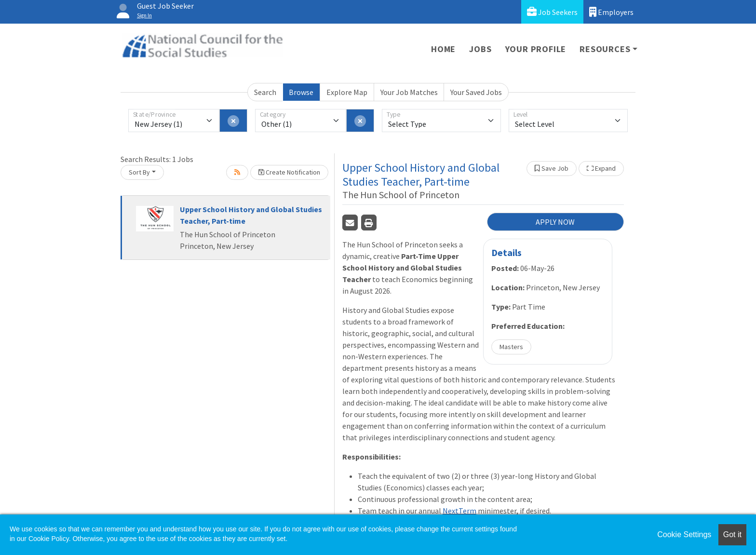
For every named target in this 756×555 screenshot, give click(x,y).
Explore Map (347, 92)
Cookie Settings (684, 535)
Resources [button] (605, 49)
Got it (732, 535)
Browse (301, 92)
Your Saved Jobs (476, 92)
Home (443, 49)
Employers (611, 12)
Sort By (139, 172)
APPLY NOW (555, 222)
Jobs (480, 49)
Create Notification (289, 172)
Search (265, 92)
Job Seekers (552, 12)
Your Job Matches (409, 92)
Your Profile (536, 49)
